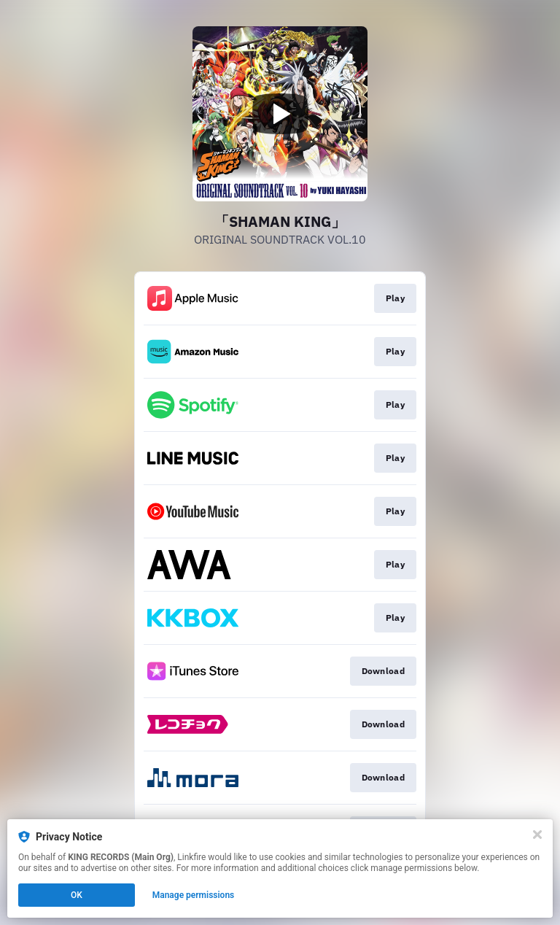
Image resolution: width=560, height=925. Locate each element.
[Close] (537, 835)
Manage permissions (194, 895)
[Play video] (280, 114)
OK (77, 895)
